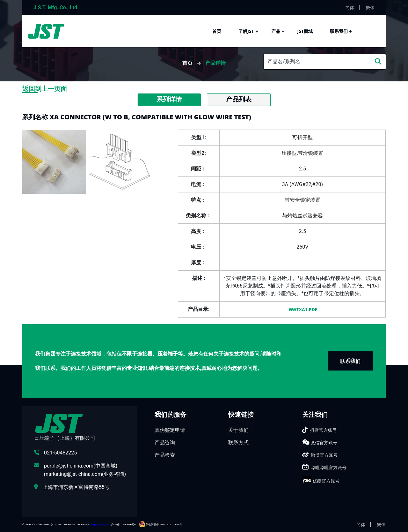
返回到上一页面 (45, 89)
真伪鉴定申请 (170, 430)
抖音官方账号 (324, 430)
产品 (276, 31)
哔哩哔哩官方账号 (329, 468)
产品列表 (239, 99)
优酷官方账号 (326, 481)
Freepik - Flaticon (99, 525)
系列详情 (169, 99)
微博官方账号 (324, 455)
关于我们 (238, 430)
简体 (350, 8)
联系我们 (339, 31)
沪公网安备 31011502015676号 (160, 525)
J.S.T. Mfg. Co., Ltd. (56, 7)
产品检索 (165, 455)
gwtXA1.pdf (302, 309)
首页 (217, 31)
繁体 (370, 8)
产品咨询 (165, 442)
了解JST (246, 31)
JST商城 (305, 31)
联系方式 (238, 442)
